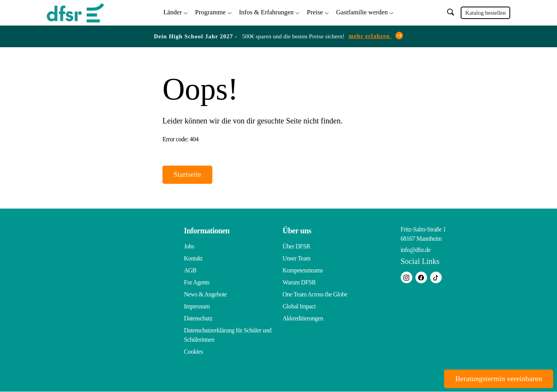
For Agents (197, 283)
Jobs (189, 247)
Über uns (297, 231)
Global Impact (299, 307)
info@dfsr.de (416, 250)
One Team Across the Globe (315, 295)
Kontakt (193, 259)
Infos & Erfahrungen (267, 12)
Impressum (197, 307)
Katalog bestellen (486, 12)
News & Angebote (206, 295)
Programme (210, 12)
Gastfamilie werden (362, 12)
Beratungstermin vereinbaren (496, 378)
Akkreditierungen (303, 319)
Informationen (207, 231)
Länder (173, 12)
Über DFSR (297, 247)
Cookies (194, 352)
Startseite (189, 175)
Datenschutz (198, 319)
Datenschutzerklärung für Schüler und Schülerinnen (228, 335)
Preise (315, 12)
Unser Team (297, 259)
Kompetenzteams (303, 271)
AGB (190, 271)
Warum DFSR (299, 283)
